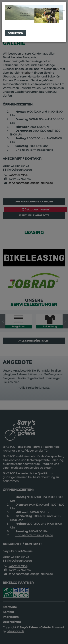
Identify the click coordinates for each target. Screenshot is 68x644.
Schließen (16, 33)
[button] (64, 10)
